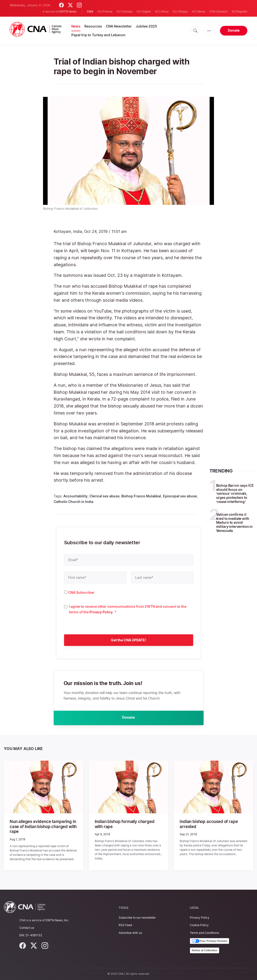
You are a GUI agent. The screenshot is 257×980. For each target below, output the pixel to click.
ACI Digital (144, 11)
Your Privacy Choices (209, 941)
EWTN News (68, 11)
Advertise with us (130, 933)
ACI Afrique (180, 11)
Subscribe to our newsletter (137, 918)
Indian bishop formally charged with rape (127, 825)
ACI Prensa (105, 11)
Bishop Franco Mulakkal (141, 496)
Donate (234, 30)
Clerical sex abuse (104, 496)
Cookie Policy (199, 925)
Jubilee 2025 (146, 26)
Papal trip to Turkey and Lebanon (98, 35)
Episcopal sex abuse (180, 496)
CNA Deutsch (219, 11)
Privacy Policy (101, 612)
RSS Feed (125, 925)
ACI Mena (199, 11)
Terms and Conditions (204, 933)
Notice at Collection (205, 950)
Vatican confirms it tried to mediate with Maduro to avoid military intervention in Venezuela (235, 522)
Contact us (27, 928)
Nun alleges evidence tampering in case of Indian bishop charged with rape (41, 827)
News (76, 26)
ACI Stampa (125, 11)
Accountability (75, 496)
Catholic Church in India (73, 502)
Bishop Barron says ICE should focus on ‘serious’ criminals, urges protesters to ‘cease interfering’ (235, 494)
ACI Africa (162, 11)
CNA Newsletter (119, 26)
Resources (93, 26)
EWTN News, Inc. (57, 920)
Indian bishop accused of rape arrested (207, 825)
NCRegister (240, 11)
